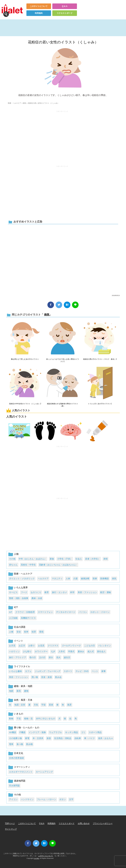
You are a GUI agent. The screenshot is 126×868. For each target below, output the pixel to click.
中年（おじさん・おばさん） (33, 559)
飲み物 (29, 744)
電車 (11, 744)
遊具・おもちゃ (106, 738)
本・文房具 (38, 738)
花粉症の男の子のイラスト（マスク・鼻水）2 (100, 359)
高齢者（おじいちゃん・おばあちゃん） (58, 565)
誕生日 (67, 657)
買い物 (35, 677)
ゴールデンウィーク (71, 646)
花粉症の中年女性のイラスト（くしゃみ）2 (25, 404)
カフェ (28, 671)
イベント (19, 641)
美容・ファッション (87, 592)
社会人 (79, 559)
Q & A (65, 6)
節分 (51, 657)
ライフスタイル (22, 666)
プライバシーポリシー (103, 823)
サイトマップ (11, 829)
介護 (75, 579)
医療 (95, 579)
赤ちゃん (13, 565)
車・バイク (89, 738)
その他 (12, 559)
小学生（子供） (65, 559)
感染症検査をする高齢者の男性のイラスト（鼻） (63, 405)
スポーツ (68, 671)
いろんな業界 (21, 587)
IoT (11, 612)
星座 (51, 705)
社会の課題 (20, 627)
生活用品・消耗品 (63, 738)
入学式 (62, 651)
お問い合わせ (84, 823)
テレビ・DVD (82, 671)
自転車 (78, 738)
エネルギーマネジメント (21, 772)
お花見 (41, 646)
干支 (19, 719)
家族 (52, 559)
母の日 (33, 657)
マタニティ (57, 579)
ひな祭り (27, 651)
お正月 (22, 646)
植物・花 (28, 719)
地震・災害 (20, 705)
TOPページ (10, 823)
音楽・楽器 (47, 677)
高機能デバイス (28, 618)
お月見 (12, 646)
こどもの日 (89, 646)
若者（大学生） (93, 559)
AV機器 (12, 732)
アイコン (13, 799)
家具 (19, 691)
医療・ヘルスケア (14, 103)
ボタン (63, 799)
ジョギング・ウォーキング (48, 671)
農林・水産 (37, 598)
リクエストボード (65, 13)
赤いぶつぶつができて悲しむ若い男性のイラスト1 (63, 360)
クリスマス (53, 646)
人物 (16, 554)
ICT (16, 607)
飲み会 (58, 677)
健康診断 (85, 579)
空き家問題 (14, 786)
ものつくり (36, 592)
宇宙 (43, 705)
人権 (11, 632)
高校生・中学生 (28, 565)
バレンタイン (105, 646)
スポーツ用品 (95, 732)
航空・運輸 (106, 592)
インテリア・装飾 (37, 732)
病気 (24, 103)
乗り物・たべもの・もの (27, 727)
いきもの (19, 714)
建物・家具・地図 (23, 686)
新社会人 (101, 651)
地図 (11, 691)
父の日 (42, 657)
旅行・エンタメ (59, 592)
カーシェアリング (44, 772)
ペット (95, 671)
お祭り (32, 646)
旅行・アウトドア (18, 657)
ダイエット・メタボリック (22, 579)
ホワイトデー (41, 651)
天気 (36, 705)
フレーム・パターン (47, 799)
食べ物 (20, 744)
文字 (71, 799)
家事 (104, 671)
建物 (26, 691)
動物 (11, 719)
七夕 (53, 651)
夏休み (81, 651)
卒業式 (71, 651)
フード (24, 592)
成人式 (91, 651)
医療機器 (105, 579)
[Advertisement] (62, 136)
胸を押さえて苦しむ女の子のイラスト (25, 359)
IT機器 (22, 732)
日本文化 (19, 753)
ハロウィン (14, 651)
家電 (27, 738)
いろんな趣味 (15, 671)
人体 (68, 579)
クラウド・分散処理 (25, 612)
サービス (13, 592)
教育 (47, 592)
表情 (105, 559)
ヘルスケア (43, 579)
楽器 (49, 738)
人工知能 (13, 618)
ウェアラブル (55, 732)
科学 (72, 592)
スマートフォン (45, 612)
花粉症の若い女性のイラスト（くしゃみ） (63, 42)
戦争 (26, 632)
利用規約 (39, 13)
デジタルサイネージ (66, 612)
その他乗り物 (15, 738)
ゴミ (83, 732)
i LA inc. (37, 858)
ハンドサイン (27, 799)
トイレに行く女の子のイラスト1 (100, 404)
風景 (69, 705)
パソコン (83, 612)
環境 (41, 632)
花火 (58, 657)
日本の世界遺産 (16, 758)
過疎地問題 (20, 781)
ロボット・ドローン (100, 612)
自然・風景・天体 (23, 700)
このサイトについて (39, 6)
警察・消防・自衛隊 (19, 598)
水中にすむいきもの (46, 719)
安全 (19, 632)
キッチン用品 (72, 732)
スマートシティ (22, 767)
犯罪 (34, 632)
